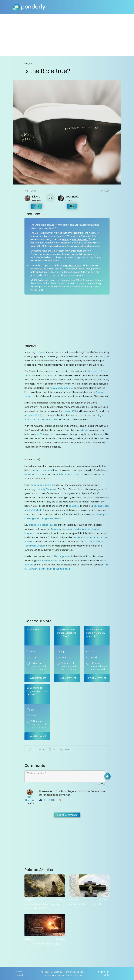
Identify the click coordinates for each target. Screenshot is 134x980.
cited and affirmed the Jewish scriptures (64, 257)
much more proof (43, 470)
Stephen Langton (72, 265)
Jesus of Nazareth (71, 254)
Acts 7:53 (39, 434)
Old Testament (80, 239)
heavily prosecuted (60, 388)
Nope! (34, 657)
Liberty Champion (48, 489)
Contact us (56, 972)
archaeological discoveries (43, 525)
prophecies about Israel (48, 561)
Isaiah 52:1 (70, 411)
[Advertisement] (67, 35)
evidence (83, 430)
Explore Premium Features (70, 975)
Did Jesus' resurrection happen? (43, 944)
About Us (45, 972)
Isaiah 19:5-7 (35, 415)
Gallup (42, 352)
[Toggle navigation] (131, 7)
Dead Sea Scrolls (42, 485)
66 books (71, 236)
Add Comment (37, 678)
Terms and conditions (74, 972)
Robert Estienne (51, 272)
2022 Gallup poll (40, 280)
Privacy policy (49, 975)
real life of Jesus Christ (67, 474)
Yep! (33, 652)
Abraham (56, 529)
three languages (91, 246)
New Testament (63, 243)
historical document (35, 474)
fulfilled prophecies (61, 556)
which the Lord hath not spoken (42, 419)
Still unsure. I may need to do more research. (39, 666)
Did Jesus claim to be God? (85, 904)
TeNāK (65, 239)
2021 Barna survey (92, 283)
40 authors (86, 243)
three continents (66, 246)
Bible (37, 233)
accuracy (74, 506)
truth (91, 257)
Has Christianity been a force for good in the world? (44, 906)
